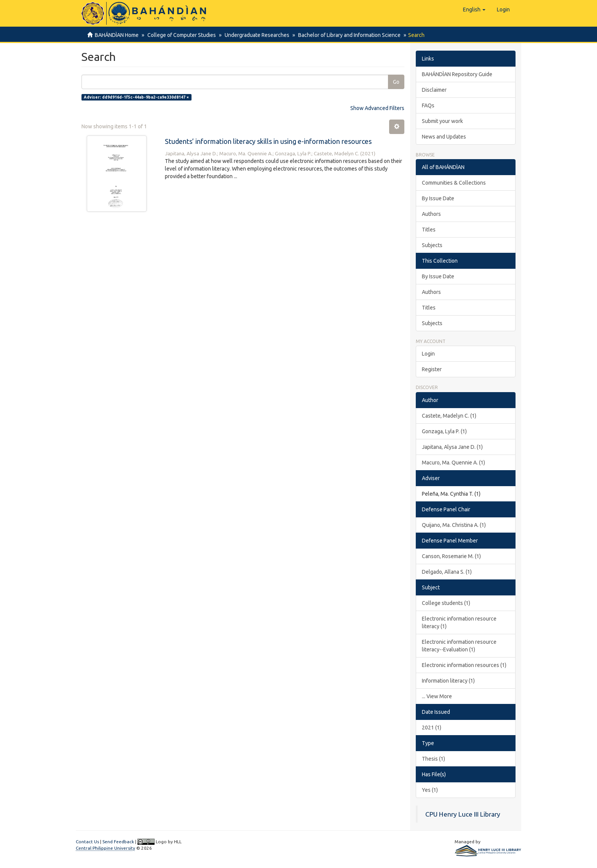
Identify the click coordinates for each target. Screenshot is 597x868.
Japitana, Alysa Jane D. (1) (452, 447)
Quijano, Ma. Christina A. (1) (454, 525)
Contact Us (87, 842)
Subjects (432, 245)
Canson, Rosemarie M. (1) (451, 556)
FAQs (428, 105)
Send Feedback (118, 842)
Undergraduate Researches (255, 35)
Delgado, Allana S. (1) (447, 572)
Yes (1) (430, 790)
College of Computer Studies (180, 35)
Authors (431, 214)
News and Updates (444, 137)
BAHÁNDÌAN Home (117, 35)
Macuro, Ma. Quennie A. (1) (453, 463)
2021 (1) (432, 728)
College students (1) (446, 603)
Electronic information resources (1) (464, 665)
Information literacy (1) (448, 681)
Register (432, 369)
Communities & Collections (454, 183)
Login (428, 354)
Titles (429, 230)
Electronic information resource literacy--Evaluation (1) (459, 646)
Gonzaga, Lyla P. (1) (444, 431)
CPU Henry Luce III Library (463, 814)
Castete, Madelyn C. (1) (449, 416)
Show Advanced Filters (377, 108)
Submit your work (442, 121)
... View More (437, 696)
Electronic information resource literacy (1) (459, 622)
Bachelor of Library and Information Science (346, 35)
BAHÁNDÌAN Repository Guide (457, 74)
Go (396, 82)
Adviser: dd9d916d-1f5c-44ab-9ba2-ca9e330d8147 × (136, 97)
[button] (474, 10)
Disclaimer (434, 90)
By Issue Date (438, 198)
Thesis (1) (433, 759)
